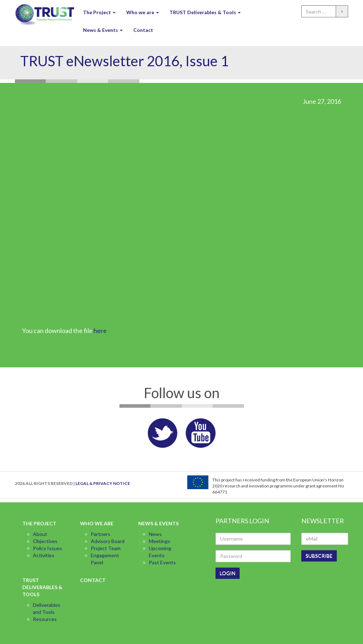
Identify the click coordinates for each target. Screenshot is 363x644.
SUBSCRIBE (319, 556)
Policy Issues (48, 548)
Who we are (143, 12)
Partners (100, 534)
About (40, 534)
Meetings (160, 541)
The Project (99, 12)
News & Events (103, 30)
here (100, 331)
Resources (45, 619)
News (155, 534)
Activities (44, 555)
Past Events (162, 562)
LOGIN (228, 573)
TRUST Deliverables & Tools (205, 12)
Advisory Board (108, 541)
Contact (143, 30)
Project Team (106, 548)
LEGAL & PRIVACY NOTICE (103, 483)
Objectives (45, 541)
